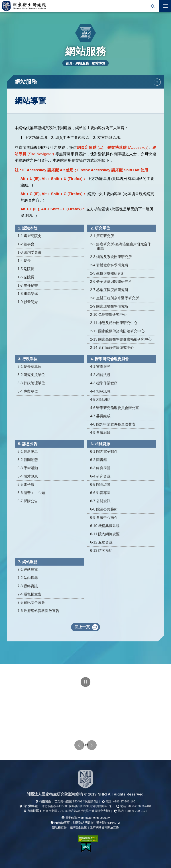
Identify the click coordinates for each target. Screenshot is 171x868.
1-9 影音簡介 (28, 302)
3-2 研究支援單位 (31, 375)
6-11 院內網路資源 (105, 534)
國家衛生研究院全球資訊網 (24, 6)
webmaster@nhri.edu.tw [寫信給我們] (94, 818)
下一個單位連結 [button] (92, 745)
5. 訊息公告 (28, 444)
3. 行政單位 (28, 359)
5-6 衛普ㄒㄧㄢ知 (31, 493)
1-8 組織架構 (28, 294)
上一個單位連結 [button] (79, 745)
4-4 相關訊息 (100, 391)
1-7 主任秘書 (28, 285)
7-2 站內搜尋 (28, 578)
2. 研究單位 (100, 228)
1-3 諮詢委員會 (30, 252)
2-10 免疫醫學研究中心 (108, 315)
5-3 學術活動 (28, 468)
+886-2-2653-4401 (139, 806)
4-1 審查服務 (100, 367)
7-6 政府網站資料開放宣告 (39, 611)
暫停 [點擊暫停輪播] (85, 682)
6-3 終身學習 (100, 468)
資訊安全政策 (78, 828)
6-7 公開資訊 (100, 501)
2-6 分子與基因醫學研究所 (111, 282)
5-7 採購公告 (28, 501)
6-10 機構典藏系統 (105, 526)
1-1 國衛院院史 (30, 236)
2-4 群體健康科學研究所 (109, 265)
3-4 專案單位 (28, 391)
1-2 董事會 (26, 244)
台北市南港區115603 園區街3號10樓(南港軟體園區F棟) (77, 806)
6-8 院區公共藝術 (104, 509)
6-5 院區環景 (100, 485)
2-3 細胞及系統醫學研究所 (111, 257)
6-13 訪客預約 (101, 551)
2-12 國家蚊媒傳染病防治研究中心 (117, 331)
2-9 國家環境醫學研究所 (109, 306)
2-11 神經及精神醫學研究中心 (114, 323)
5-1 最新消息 (28, 452)
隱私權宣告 (59, 828)
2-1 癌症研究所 (102, 236)
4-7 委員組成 (100, 416)
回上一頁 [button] (82, 627)
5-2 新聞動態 (28, 460)
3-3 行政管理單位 (31, 383)
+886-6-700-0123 (136, 811)
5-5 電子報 (26, 485)
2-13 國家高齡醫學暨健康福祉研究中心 (121, 339)
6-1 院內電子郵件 (104, 452)
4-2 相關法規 (100, 375)
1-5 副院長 (26, 269)
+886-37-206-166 (124, 801)
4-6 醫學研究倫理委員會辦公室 (115, 408)
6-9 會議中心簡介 (104, 518)
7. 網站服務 (28, 562)
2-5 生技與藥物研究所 (108, 273)
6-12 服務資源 (101, 542)
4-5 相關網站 (100, 400)
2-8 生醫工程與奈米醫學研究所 (115, 298)
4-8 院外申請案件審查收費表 (113, 424)
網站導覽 (99, 63)
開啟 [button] (153, 6)
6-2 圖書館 (99, 460)
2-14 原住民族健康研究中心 (112, 348)
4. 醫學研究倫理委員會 (110, 359)
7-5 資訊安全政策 (31, 602)
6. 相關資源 (100, 444)
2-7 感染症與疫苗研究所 (109, 290)
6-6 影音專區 (100, 493)
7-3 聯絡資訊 (28, 586)
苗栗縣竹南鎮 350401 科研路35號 (76, 801)
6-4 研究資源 (100, 476)
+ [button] (157, 82)
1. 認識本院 (28, 228)
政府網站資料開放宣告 (104, 828)
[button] (153, 6)
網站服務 (82, 63)
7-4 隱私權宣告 (30, 594)
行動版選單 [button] (163, 5)
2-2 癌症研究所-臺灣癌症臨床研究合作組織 (121, 246)
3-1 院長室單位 (30, 367)
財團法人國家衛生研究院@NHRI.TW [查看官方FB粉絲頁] (97, 823)
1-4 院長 (24, 261)
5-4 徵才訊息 (28, 476)
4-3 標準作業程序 (104, 383)
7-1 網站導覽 (28, 569)
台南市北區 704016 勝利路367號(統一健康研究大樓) (76, 811)
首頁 (69, 63)
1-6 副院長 (26, 277)
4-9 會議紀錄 (100, 433)
